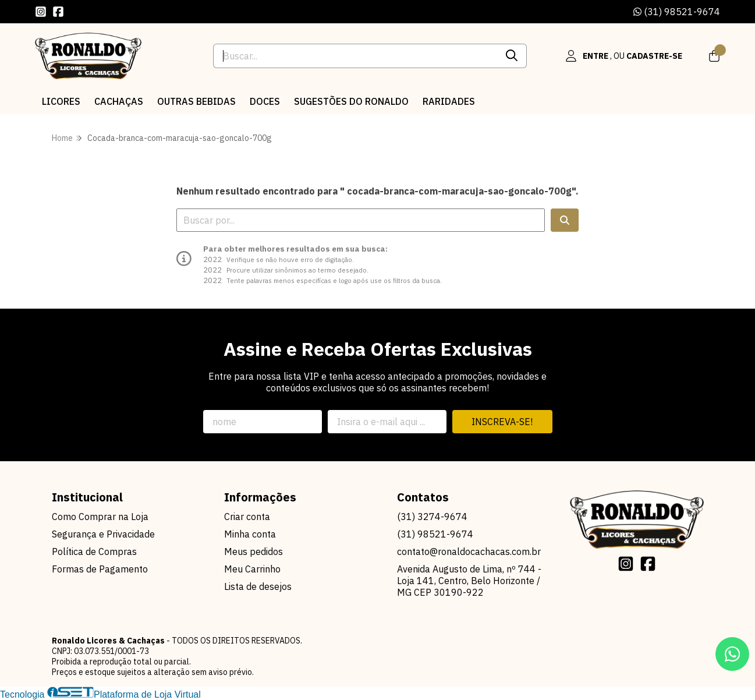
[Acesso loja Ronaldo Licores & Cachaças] (623, 56)
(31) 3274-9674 (432, 517)
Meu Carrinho (252, 569)
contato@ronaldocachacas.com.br (469, 551)
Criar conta (247, 517)
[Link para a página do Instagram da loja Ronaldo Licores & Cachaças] (41, 12)
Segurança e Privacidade (103, 534)
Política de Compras (94, 551)
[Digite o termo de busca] (356, 56)
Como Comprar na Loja (100, 517)
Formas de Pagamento (100, 569)
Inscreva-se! (502, 422)
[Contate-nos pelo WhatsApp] (732, 654)
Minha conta (250, 534)
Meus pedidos (254, 551)
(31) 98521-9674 (677, 12)
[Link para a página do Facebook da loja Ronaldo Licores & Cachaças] (58, 12)
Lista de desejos (258, 586)
